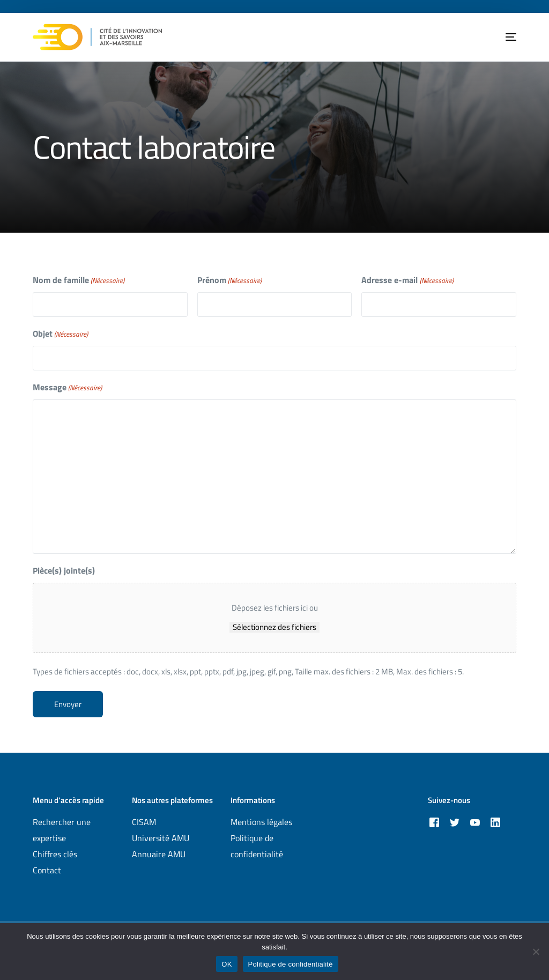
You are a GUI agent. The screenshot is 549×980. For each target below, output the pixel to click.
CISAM (144, 822)
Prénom (229, 280)
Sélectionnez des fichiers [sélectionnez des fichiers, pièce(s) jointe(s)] (274, 627)
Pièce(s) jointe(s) (64, 570)
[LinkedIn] (495, 822)
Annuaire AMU (159, 854)
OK (227, 964)
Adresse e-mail (407, 280)
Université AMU (161, 838)
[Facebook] (434, 822)
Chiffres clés (55, 854)
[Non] (536, 952)
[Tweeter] (455, 822)
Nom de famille (79, 280)
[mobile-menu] (503, 37)
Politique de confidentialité (291, 964)
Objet (60, 334)
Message (67, 387)
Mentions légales (261, 822)
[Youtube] (475, 822)
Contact (47, 870)
